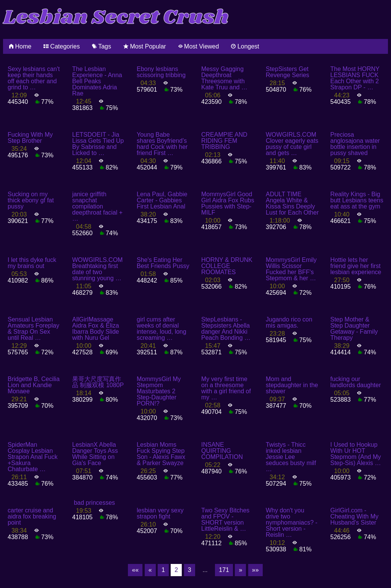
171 (224, 570)
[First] (135, 570)
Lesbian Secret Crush (116, 18)
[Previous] (150, 570)
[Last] (255, 570)
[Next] (240, 570)
